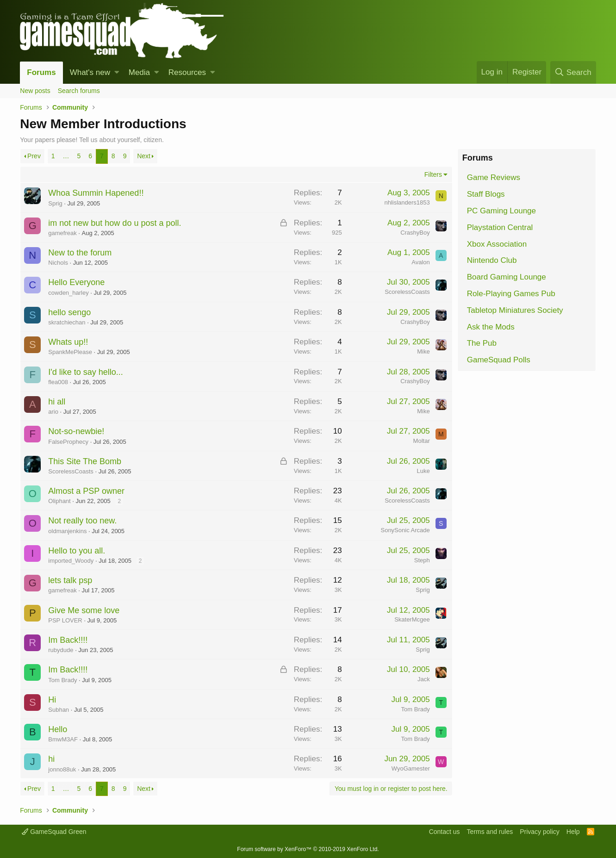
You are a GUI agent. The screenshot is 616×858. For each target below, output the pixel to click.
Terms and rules (490, 832)
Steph (422, 560)
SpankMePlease (70, 352)
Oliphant (59, 501)
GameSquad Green (54, 832)
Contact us (445, 832)
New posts (35, 91)
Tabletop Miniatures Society (515, 310)
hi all (57, 402)
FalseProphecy (68, 442)
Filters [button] (433, 174)
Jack (424, 679)
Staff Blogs (486, 194)
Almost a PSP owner (86, 491)
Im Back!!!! (68, 640)
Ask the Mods (491, 327)
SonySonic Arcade (405, 530)
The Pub (482, 343)
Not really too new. (82, 521)
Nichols (58, 263)
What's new (90, 72)
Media (139, 72)
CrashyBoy (415, 233)
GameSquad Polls (499, 360)
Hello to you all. (77, 551)
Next (144, 156)
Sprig (55, 203)
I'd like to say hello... (86, 372)
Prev (34, 156)
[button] (117, 73)
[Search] (573, 72)
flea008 (58, 382)
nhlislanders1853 (407, 202)
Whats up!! (68, 342)
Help (573, 832)
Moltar (422, 441)
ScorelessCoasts (407, 292)
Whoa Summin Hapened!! (96, 193)
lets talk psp (70, 580)
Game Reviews (494, 177)
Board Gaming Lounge (507, 277)
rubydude (61, 650)
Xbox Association (497, 244)
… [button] (66, 156)
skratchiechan (67, 322)
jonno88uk (62, 769)
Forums (41, 72)
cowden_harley (68, 293)
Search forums (79, 91)
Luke (423, 471)
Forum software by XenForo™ (308, 849)
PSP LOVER (65, 620)
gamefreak (62, 233)
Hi (52, 700)
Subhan (59, 710)
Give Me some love (84, 610)
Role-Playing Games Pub (511, 294)
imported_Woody (71, 561)
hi (51, 759)
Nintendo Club (492, 260)
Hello (58, 729)
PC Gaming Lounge (501, 211)
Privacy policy (540, 832)
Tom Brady (62, 680)
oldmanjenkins (67, 531)
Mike (423, 351)
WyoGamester (411, 768)
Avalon (421, 262)
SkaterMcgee (412, 619)
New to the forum (80, 253)
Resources (187, 72)
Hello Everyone (76, 282)
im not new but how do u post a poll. (115, 223)
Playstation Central (500, 227)
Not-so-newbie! (76, 431)
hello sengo (69, 312)
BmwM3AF (63, 739)
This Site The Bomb (85, 461)
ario (53, 412)
